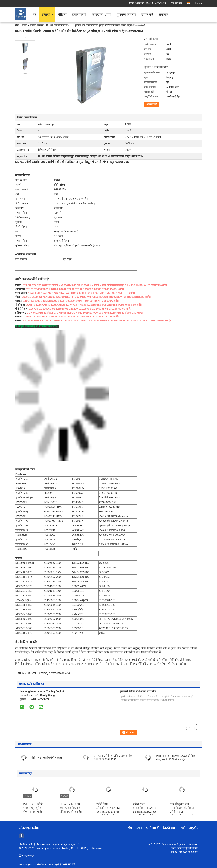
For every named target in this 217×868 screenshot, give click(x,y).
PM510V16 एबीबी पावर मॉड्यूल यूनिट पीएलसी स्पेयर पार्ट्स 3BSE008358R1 (33, 810)
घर (34, 14)
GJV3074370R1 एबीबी (59, 673)
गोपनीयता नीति (26, 844)
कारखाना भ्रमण (101, 14)
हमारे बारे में (79, 14)
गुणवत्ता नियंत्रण (126, 14)
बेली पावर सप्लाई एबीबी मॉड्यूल (47, 758)
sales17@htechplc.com (185, 852)
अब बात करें (176, 3)
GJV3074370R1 (30, 673)
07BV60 (43, 673)
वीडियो (62, 14)
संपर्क (182, 828)
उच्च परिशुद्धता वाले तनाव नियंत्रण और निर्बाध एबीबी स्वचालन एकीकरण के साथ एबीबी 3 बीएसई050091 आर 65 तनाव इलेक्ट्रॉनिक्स (182, 814)
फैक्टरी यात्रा (169, 828)
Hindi (198, 3)
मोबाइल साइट (27, 855)
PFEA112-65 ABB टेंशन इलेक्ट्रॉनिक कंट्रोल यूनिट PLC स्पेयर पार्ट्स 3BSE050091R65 (71, 810)
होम (17, 25)
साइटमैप (194, 828)
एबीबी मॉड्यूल (37, 25)
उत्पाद (24, 25)
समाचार (163, 14)
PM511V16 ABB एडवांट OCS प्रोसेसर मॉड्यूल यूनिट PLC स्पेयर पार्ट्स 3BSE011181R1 (175, 759)
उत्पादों (46, 14)
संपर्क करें (147, 14)
